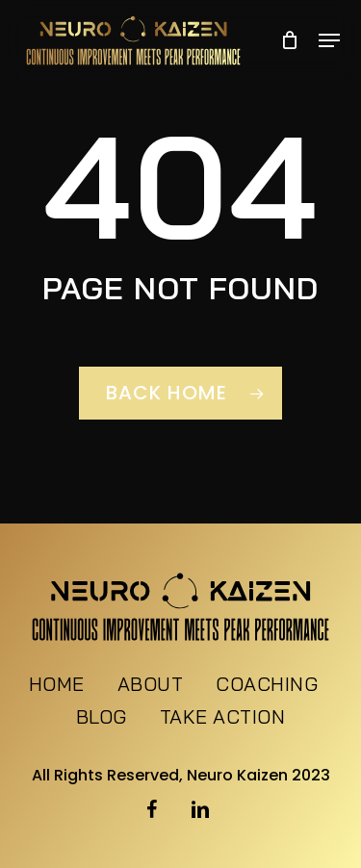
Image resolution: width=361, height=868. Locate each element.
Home (57, 685)
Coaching (267, 685)
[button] (329, 40)
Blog (102, 718)
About (151, 685)
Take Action (223, 718)
